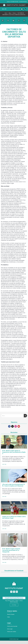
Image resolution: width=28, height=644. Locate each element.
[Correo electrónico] (24, 20)
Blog (10, 13)
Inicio (6, 13)
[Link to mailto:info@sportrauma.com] (22, 9)
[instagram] (16, 426)
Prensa (14, 13)
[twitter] (12, 426)
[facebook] (9, 426)
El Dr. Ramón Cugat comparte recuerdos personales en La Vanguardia (11, 550)
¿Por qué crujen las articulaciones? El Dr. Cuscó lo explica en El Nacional (14, 485)
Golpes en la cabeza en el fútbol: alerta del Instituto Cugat (14, 517)
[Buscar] (25, 416)
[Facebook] (3, 20)
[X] (8, 20)
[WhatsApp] (19, 20)
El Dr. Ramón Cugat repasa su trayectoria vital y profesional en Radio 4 (14, 452)
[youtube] (19, 426)
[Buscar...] (12, 416)
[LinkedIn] (13, 20)
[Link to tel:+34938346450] (25, 9)
